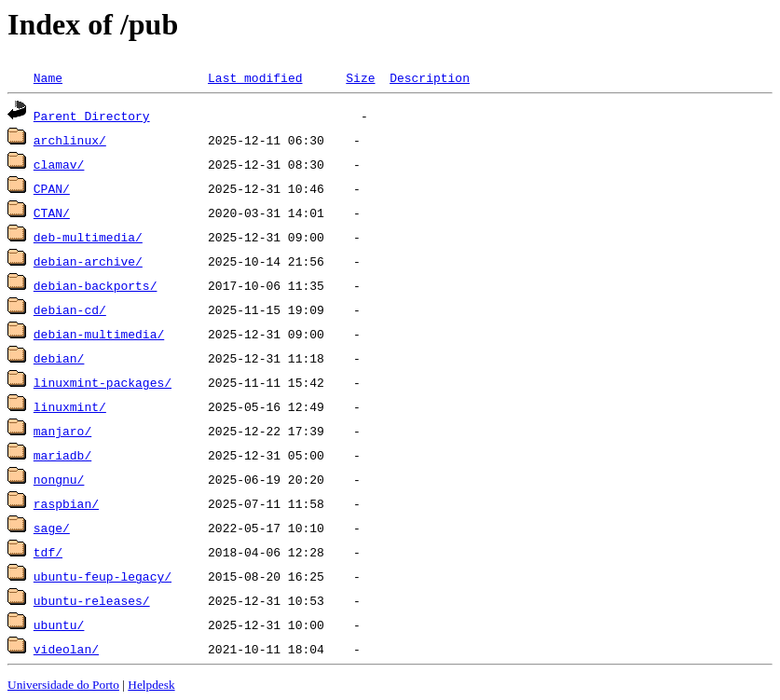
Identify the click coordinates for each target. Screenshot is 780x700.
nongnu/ (59, 479)
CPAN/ (52, 188)
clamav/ (59, 164)
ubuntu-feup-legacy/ (103, 576)
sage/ (52, 528)
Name (48, 77)
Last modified (255, 77)
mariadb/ (62, 455)
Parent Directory (92, 116)
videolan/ (66, 649)
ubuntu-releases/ (92, 600)
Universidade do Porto (63, 685)
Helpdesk (151, 685)
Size (360, 77)
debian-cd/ (70, 309)
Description (430, 77)
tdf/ (48, 552)
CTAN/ (52, 213)
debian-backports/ (96, 285)
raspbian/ (66, 503)
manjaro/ (62, 431)
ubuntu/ (59, 625)
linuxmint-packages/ (103, 382)
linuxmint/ (70, 406)
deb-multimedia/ (88, 237)
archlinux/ (70, 140)
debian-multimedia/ (99, 334)
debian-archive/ (88, 261)
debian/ (59, 358)
